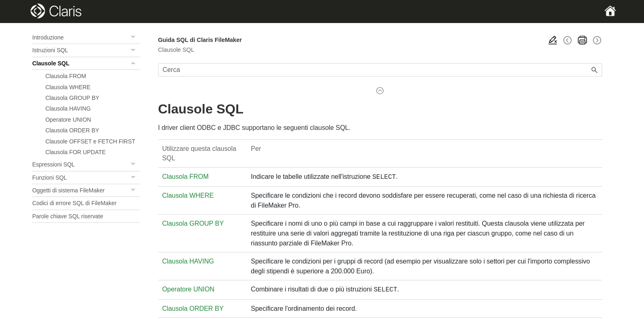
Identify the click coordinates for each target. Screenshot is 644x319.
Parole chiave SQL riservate (68, 216)
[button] (134, 37)
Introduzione (86, 37)
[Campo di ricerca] (380, 70)
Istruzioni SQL (86, 50)
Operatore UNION (68, 120)
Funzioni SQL (86, 178)
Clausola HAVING (68, 109)
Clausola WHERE (68, 87)
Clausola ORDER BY (72, 130)
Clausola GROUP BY (72, 98)
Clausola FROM (66, 76)
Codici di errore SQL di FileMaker (74, 203)
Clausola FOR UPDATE (75, 152)
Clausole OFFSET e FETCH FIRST (90, 141)
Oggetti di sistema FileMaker (86, 190)
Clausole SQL (86, 63)
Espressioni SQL (86, 164)
